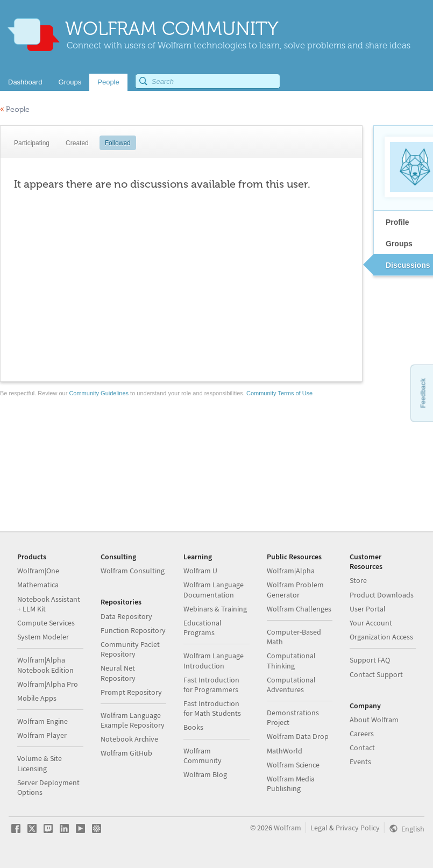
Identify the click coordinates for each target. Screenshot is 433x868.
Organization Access (381, 637)
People (15, 109)
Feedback (423, 393)
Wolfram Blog (205, 774)
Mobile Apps (37, 698)
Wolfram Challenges (299, 609)
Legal (319, 828)
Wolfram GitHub (126, 753)
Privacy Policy (358, 828)
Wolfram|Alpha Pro (48, 684)
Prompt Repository (131, 692)
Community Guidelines (99, 393)
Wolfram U (200, 571)
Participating (32, 143)
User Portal (368, 609)
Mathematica (38, 585)
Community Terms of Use (279, 393)
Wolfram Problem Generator (295, 589)
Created (77, 143)
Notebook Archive (129, 739)
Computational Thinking (291, 660)
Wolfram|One (38, 571)
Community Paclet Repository (130, 649)
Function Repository (133, 630)
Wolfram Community (203, 756)
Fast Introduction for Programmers (211, 685)
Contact (362, 748)
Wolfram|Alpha (291, 571)
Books (193, 727)
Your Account (371, 623)
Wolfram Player (42, 735)
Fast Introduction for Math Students (212, 708)
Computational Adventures (291, 685)
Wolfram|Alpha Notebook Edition (45, 665)
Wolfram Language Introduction (214, 660)
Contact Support (376, 674)
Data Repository (126, 616)
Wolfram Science (293, 765)
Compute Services (46, 623)
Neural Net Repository (118, 673)
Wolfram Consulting (133, 571)
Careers (362, 734)
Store (358, 580)
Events (360, 762)
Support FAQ (370, 660)
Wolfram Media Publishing (291, 784)
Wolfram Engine (42, 721)
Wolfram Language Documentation (214, 589)
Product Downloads (382, 595)
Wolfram (288, 828)
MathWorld (285, 751)
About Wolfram (374, 720)
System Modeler (43, 637)
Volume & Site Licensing (40, 763)
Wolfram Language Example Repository (133, 720)
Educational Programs (203, 628)
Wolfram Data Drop (298, 736)
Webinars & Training (215, 609)
